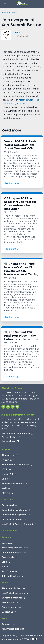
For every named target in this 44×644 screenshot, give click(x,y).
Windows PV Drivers (13, 484)
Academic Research (12, 553)
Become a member (12, 598)
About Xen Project (11, 588)
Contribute (7, 499)
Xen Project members (13, 593)
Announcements (10, 13)
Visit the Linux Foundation (17, 433)
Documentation (10, 531)
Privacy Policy (11, 437)
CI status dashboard (12, 519)
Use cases (7, 543)
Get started (8, 505)
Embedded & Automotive (15, 465)
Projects (6, 449)
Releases (6, 624)
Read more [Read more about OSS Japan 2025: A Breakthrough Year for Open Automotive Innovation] (12, 249)
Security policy (10, 607)
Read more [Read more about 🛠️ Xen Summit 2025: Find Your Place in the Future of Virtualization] (12, 377)
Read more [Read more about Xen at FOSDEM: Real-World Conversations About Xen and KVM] (12, 183)
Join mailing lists (11, 576)
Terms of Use (10, 441)
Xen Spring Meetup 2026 (15, 548)
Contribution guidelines (14, 510)
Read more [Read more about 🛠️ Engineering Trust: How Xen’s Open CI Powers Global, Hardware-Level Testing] (12, 317)
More (4, 618)
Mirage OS (7, 474)
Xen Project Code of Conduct (17, 524)
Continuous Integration (14, 515)
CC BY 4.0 (26, 639)
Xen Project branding (13, 629)
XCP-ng (6, 493)
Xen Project (36, 635)
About (5, 583)
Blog (4, 562)
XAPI (4, 488)
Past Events (8, 571)
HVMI (5, 469)
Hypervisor (8, 460)
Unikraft (6, 479)
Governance (8, 603)
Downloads (8, 557)
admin (18, 32)
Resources (7, 537)
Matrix (5, 567)
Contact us (7, 612)
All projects (8, 455)
